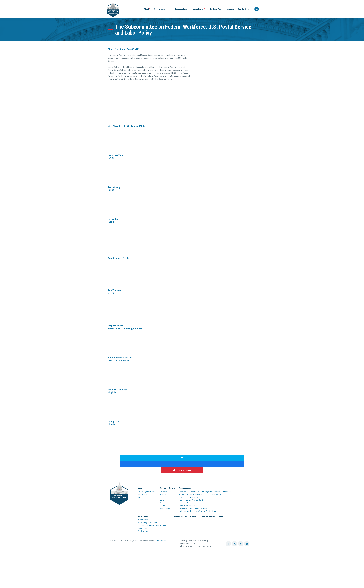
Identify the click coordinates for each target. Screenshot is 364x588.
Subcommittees (182, 9)
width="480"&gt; (127, 93)
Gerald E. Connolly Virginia (117, 391)
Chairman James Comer (147, 479)
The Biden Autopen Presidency (222, 9)
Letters (162, 484)
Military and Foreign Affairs (189, 490)
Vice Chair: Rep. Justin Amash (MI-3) (126, 126)
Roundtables (165, 496)
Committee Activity (163, 9)
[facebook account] (228, 531)
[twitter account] (234, 531)
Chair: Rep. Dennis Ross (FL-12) (123, 49)
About (147, 9)
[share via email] (224, 458)
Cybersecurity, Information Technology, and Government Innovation (205, 479)
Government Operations (188, 484)
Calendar (163, 479)
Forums (163, 493)
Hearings (163, 482)
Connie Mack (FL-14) (118, 258)
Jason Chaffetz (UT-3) (115, 157)
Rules (140, 484)
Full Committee (143, 482)
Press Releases (143, 507)
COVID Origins (143, 515)
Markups (163, 487)
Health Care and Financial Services (192, 487)
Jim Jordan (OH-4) (113, 221)
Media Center (199, 9)
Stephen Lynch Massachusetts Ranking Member (125, 327)
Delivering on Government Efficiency (193, 496)
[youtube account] (247, 531)
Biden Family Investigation (148, 510)
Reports (163, 490)
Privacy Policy (161, 528)
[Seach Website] (257, 9)
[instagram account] (241, 531)
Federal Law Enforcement (189, 493)
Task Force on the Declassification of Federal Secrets (199, 498)
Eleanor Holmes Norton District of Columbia (120, 359)
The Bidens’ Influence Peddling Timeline (153, 513)
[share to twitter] (140, 458)
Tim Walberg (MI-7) (115, 291)
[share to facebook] (182, 458)
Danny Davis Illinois (114, 423)
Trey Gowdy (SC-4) (114, 189)
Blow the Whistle (244, 9)
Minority (222, 504)
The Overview (143, 518)
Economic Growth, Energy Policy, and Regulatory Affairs (200, 482)
